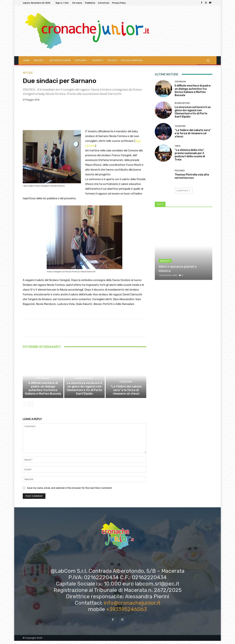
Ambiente (165, 261)
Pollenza (180, 171)
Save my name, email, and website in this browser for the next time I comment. (70, 491)
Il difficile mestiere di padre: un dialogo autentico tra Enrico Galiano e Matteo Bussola (43, 392)
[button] (208, 60)
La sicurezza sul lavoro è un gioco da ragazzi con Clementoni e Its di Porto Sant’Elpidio (84, 392)
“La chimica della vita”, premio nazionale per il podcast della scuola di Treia (190, 155)
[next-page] (31, 407)
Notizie (28, 73)
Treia (177, 146)
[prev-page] (25, 407)
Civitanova (43, 383)
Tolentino (125, 386)
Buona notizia (84, 383)
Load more (184, 190)
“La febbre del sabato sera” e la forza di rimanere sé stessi (126, 394)
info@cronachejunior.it (132, 606)
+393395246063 (126, 612)
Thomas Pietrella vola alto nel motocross (192, 176)
